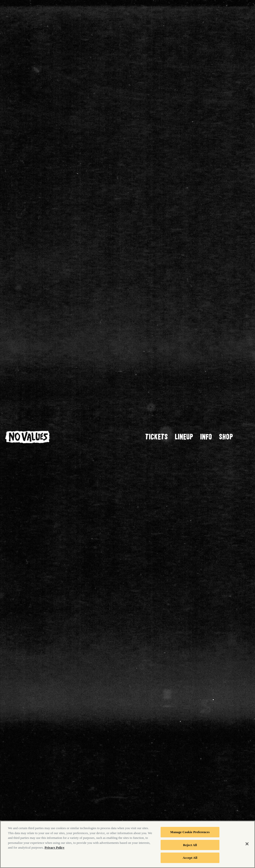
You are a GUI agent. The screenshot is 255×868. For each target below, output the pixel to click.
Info (206, 436)
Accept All (190, 858)
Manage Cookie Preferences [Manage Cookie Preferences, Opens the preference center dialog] (190, 832)
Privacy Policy (55, 847)
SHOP (226, 436)
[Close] (247, 844)
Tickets (157, 436)
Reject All (190, 845)
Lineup (184, 436)
